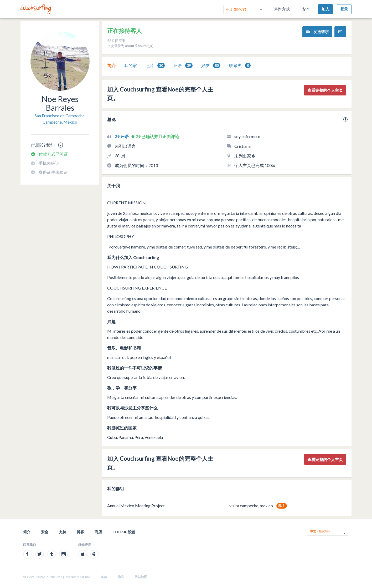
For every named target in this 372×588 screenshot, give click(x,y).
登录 (344, 9)
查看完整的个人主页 (325, 90)
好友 (211, 66)
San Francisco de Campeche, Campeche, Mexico (60, 119)
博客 (80, 532)
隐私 (121, 577)
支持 (63, 532)
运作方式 (282, 9)
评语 (183, 66)
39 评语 (122, 136)
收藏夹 (240, 66)
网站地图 (141, 577)
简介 (111, 65)
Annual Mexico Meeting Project (136, 506)
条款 (104, 577)
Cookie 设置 (124, 532)
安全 (306, 9)
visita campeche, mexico (251, 506)
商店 (98, 532)
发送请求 (317, 32)
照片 (155, 66)
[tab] (111, 65)
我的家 (131, 65)
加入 (325, 9)
